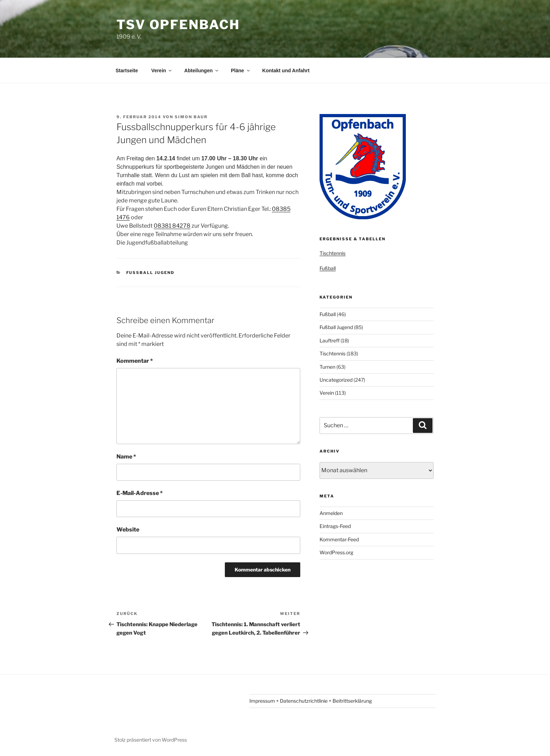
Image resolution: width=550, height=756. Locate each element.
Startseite (127, 71)
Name (126, 457)
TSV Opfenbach (178, 25)
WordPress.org (336, 552)
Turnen (327, 367)
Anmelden (331, 513)
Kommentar (135, 361)
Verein (162, 71)
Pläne (241, 71)
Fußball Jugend (150, 273)
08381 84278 (172, 226)
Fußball (328, 268)
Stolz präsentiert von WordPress (151, 740)
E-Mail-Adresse (140, 493)
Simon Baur (191, 117)
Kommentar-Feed (339, 539)
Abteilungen (202, 71)
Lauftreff (330, 340)
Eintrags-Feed (335, 526)
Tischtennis (333, 253)
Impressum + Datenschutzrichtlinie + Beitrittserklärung (311, 701)
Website (128, 530)
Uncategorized (336, 380)
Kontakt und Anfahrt (286, 71)
